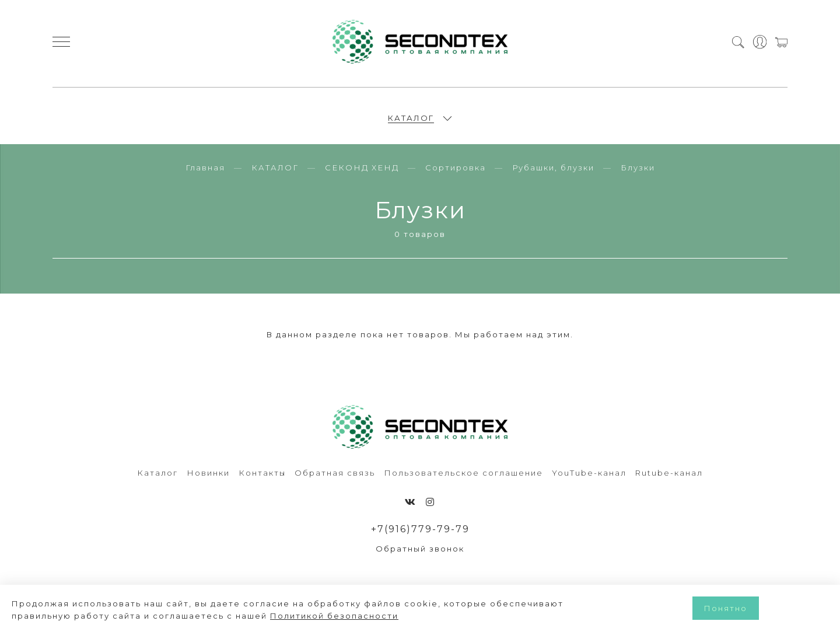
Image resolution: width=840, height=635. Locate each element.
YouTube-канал (589, 479)
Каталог (157, 479)
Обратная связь (335, 479)
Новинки (208, 479)
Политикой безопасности (334, 616)
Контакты (262, 479)
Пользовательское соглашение (463, 479)
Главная (205, 174)
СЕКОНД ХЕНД (362, 174)
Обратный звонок (420, 556)
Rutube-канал (669, 479)
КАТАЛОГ (411, 121)
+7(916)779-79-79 (420, 536)
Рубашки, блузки (553, 174)
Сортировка (456, 174)
